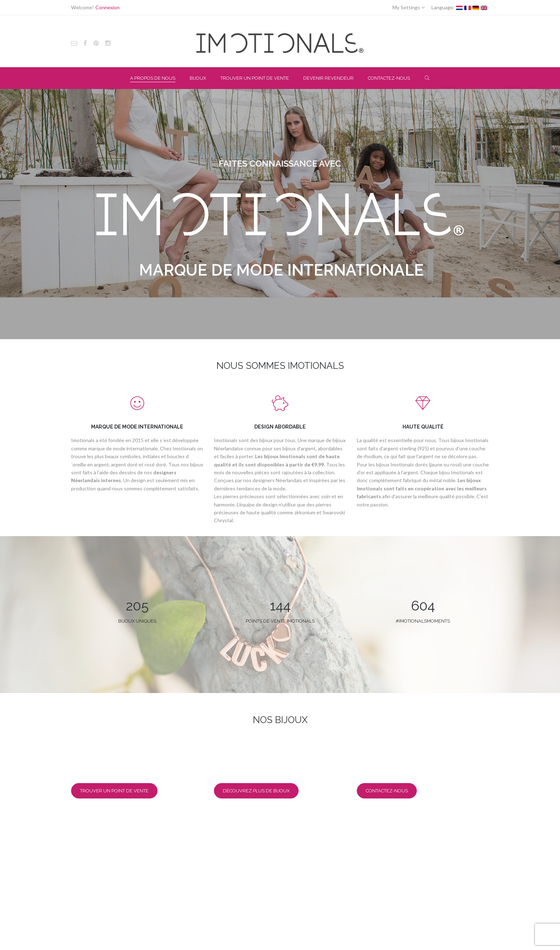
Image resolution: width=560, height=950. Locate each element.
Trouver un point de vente (114, 791)
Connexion (107, 7)
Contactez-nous (387, 791)
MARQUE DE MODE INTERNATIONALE (137, 427)
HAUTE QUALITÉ (423, 427)
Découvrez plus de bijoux (256, 791)
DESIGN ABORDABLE (280, 427)
